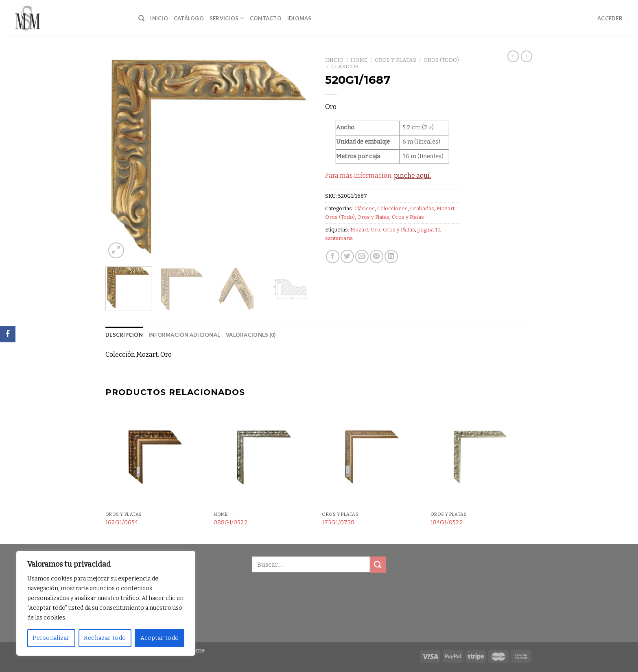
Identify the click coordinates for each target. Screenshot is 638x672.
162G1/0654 (122, 523)
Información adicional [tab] (184, 335)
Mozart (446, 208)
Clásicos (345, 67)
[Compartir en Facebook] (333, 256)
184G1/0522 (447, 523)
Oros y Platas (395, 60)
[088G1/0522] (264, 457)
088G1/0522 (231, 523)
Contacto (266, 18)
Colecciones (392, 208)
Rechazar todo (105, 638)
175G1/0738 (338, 523)
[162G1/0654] (156, 457)
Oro (376, 230)
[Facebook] (8, 334)
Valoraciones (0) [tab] (251, 335)
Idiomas (299, 18)
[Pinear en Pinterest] (377, 256)
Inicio (159, 18)
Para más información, (378, 176)
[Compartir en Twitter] (347, 256)
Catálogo (189, 18)
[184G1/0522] (481, 457)
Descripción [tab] (124, 335)
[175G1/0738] (372, 457)
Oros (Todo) (441, 60)
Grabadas (422, 208)
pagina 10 (429, 230)
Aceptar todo (160, 638)
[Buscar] (141, 18)
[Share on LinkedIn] (391, 256)
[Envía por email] (362, 256)
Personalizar (51, 638)
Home (359, 60)
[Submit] (378, 564)
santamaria (339, 238)
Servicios (227, 18)
